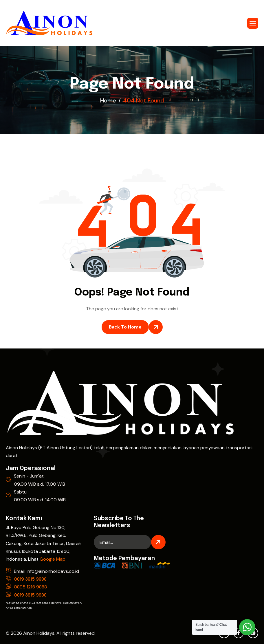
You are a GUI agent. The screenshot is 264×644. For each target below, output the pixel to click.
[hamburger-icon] (253, 23)
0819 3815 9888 (30, 579)
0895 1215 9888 (30, 587)
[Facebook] (239, 633)
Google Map (53, 559)
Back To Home (125, 327)
